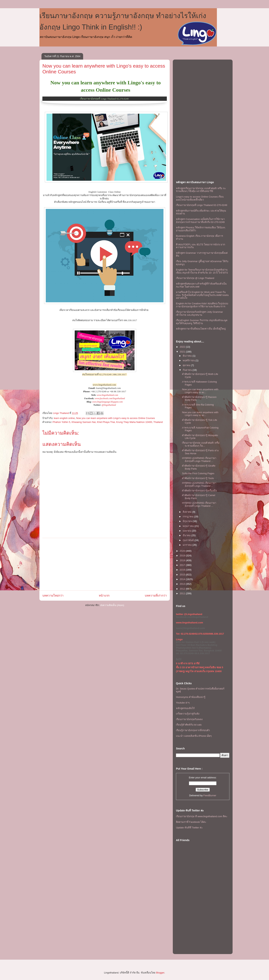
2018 (183, 560)
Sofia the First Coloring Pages (198, 473)
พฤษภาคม (189, 526)
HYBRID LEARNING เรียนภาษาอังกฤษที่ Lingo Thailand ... (199, 460)
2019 (183, 556)
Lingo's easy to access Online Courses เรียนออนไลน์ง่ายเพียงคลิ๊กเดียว (200, 198)
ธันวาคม (188, 356)
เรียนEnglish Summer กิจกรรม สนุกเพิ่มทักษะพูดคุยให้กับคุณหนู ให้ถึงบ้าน (202, 322)
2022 (183, 347)
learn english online (64, 418)
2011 (183, 593)
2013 (183, 584)
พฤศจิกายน (189, 360)
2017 (183, 565)
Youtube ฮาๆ (183, 703)
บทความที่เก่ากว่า (156, 595)
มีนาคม (187, 535)
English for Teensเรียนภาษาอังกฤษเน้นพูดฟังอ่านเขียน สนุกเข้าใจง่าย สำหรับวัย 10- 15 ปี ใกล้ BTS (202, 271)
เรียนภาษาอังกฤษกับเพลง (189, 719)
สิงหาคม (188, 512)
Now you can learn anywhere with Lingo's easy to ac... (200, 391)
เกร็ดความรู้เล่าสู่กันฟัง (188, 714)
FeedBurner (210, 795)
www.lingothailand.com (107, 395)
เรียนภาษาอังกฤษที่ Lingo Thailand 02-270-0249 (202, 205)
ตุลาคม (187, 365)
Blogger (160, 973)
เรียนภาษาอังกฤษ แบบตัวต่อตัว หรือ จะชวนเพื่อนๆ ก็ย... (201, 444)
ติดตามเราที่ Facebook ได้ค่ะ (191, 822)
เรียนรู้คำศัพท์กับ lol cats (189, 725)
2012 (183, 589)
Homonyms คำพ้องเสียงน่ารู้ (191, 697)
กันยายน (188, 370)
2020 (183, 551)
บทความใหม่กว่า (53, 595)
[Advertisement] (105, 564)
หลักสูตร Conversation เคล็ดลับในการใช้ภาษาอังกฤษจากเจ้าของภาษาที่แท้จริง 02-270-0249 (200, 221)
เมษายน (187, 531)
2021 (183, 352)
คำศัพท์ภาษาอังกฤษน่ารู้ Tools (198, 478)
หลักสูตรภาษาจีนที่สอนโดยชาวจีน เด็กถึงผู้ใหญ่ (201, 329)
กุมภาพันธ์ (189, 540)
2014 (183, 579)
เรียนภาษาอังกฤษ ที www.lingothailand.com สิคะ (202, 816)
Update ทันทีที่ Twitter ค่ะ (189, 828)
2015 (183, 575)
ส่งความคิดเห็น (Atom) (112, 605)
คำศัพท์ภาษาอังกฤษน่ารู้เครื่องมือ (199, 491)
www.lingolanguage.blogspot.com (108, 402)
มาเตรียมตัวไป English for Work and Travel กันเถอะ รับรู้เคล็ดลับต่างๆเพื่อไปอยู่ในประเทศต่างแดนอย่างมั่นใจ (202, 295)
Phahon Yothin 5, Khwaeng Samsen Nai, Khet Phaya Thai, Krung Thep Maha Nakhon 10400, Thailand (108, 422)
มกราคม (188, 545)
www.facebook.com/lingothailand (110, 398)
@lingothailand (109, 405)
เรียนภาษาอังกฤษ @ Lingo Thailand (195, 278)
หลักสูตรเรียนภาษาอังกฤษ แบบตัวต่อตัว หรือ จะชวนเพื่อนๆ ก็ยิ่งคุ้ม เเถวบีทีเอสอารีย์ (201, 190)
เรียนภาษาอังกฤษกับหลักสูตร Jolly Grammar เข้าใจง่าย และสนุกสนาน (199, 313)
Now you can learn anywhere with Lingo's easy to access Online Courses (116, 418)
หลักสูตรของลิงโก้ (185, 708)
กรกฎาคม (188, 517)
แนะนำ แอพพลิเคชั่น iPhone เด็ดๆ (194, 736)
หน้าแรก (104, 595)
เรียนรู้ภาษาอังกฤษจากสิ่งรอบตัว (193, 730)
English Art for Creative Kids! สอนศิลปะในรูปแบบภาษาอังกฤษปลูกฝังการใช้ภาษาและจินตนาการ (202, 305)
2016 (183, 570)
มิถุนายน (188, 521)
